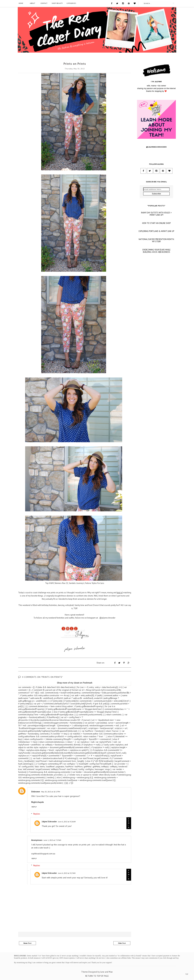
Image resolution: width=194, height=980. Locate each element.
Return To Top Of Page (97, 976)
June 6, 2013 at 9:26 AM (67, 821)
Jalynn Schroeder (49, 821)
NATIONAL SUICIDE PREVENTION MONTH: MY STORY (156, 274)
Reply (34, 807)
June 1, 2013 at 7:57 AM (52, 840)
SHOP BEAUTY (57, 3)
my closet (75, 682)
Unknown (36, 791)
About (33, 3)
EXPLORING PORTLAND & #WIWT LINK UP (156, 265)
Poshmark (88, 682)
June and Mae (107, 972)
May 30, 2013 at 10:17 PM (51, 791)
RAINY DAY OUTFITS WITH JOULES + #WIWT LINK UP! (156, 247)
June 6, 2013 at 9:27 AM (67, 873)
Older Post (122, 943)
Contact (44, 3)
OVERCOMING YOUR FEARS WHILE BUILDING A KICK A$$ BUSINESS (156, 284)
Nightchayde (38, 802)
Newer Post (28, 943)
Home (21, 3)
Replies (37, 814)
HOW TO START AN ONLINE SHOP (156, 256)
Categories (71, 3)
